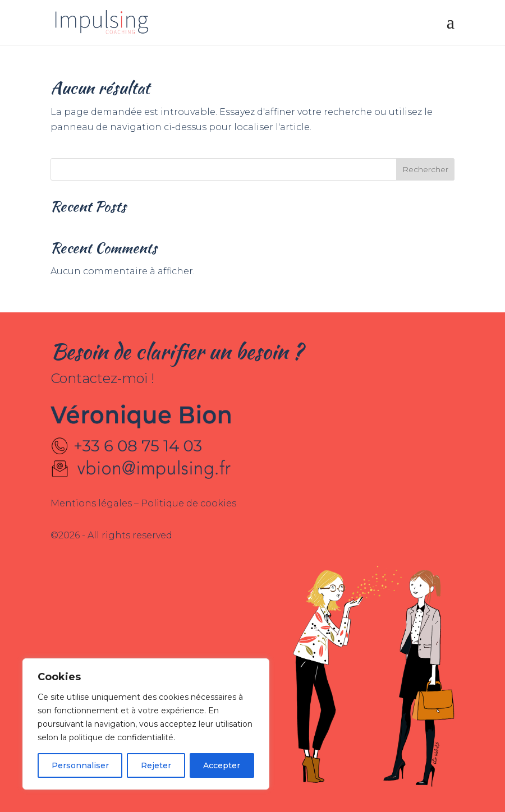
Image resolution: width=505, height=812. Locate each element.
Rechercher (425, 169)
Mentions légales (92, 503)
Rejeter (156, 765)
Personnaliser (80, 765)
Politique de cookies (189, 503)
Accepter (222, 765)
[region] (146, 724)
